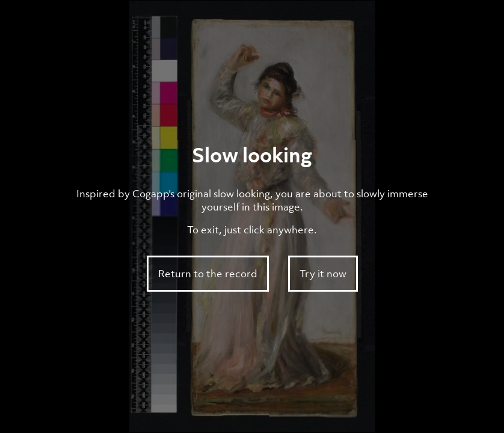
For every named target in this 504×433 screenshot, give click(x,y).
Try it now (323, 274)
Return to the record (208, 274)
